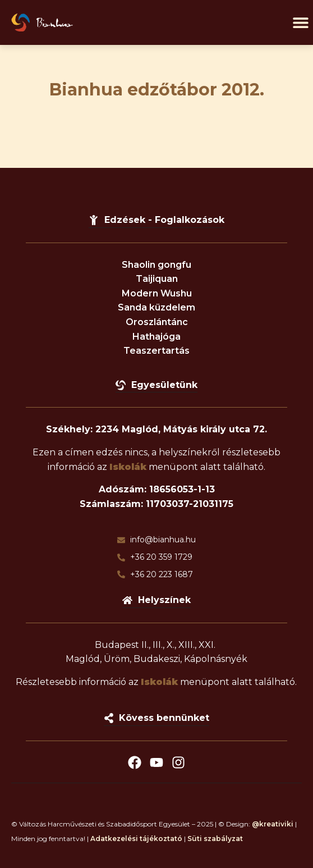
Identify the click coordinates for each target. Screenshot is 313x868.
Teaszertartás (156, 351)
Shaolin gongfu (156, 265)
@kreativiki (273, 824)
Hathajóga (156, 337)
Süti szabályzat (215, 839)
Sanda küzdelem (156, 307)
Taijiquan (157, 279)
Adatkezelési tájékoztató (136, 839)
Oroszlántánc (157, 322)
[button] (300, 23)
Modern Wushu (157, 293)
